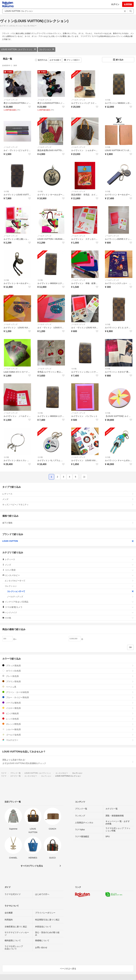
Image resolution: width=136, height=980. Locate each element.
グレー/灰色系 (68, 676)
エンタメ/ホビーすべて (69, 581)
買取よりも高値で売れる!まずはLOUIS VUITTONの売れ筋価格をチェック (68, 762)
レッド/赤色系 (68, 719)
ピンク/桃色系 (68, 713)
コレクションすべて (70, 591)
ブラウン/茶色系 (68, 681)
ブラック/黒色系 (68, 666)
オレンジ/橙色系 (68, 724)
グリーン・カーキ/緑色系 (68, 692)
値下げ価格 (68, 523)
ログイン (115, 4)
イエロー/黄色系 (68, 708)
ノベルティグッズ (11, 100)
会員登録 (128, 4)
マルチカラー (68, 740)
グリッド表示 (72, 60)
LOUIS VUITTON (68, 541)
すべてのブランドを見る (32, 866)
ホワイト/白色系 (68, 671)
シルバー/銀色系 (68, 729)
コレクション (47, 49)
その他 (108, 100)
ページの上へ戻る (68, 969)
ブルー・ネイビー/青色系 (68, 697)
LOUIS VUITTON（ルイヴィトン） (19, 49)
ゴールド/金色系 (68, 735)
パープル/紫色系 (68, 703)
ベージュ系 (68, 687)
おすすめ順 (55, 60)
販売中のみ (41, 60)
